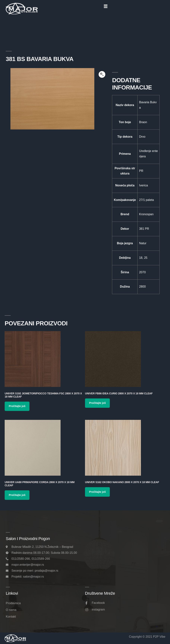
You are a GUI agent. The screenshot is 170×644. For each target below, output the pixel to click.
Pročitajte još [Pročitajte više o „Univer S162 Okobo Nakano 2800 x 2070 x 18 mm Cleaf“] (97, 492)
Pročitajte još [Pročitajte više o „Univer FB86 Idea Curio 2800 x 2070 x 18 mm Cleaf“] (97, 403)
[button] (106, 6)
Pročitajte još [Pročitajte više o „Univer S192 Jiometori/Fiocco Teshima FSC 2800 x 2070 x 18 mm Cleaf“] (17, 406)
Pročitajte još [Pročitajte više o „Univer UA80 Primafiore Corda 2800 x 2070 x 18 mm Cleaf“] (17, 495)
